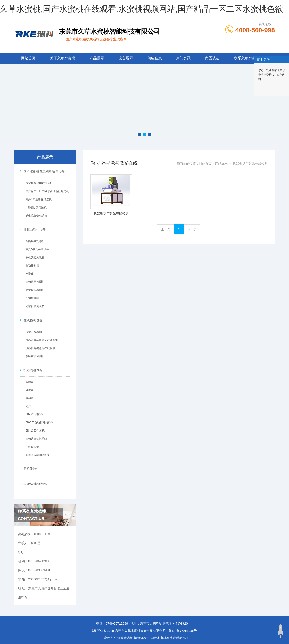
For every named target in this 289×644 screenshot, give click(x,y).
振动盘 (28, 390)
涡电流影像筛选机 (35, 215)
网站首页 (28, 58)
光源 (27, 398)
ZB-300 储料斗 (33, 406)
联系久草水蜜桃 (247, 58)
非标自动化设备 (33, 226)
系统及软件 (30, 458)
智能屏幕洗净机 (34, 238)
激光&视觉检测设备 (36, 246)
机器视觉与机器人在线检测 (41, 334)
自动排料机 (31, 262)
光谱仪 (28, 270)
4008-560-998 (255, 30)
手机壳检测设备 (34, 254)
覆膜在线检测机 (34, 350)
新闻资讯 (183, 58)
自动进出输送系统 (35, 431)
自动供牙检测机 (34, 278)
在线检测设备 (32, 314)
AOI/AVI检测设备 (34, 471)
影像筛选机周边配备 (37, 447)
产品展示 (97, 58)
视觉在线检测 (33, 326)
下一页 (192, 229)
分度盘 (28, 382)
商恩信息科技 (152, 631)
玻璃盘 (28, 374)
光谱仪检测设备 (34, 303)
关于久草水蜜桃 (63, 58)
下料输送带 (31, 439)
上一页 (166, 229)
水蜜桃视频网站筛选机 (38, 182)
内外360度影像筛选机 (37, 198)
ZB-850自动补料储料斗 (38, 414)
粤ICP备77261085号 (183, 617)
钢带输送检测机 (34, 287)
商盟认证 (212, 58)
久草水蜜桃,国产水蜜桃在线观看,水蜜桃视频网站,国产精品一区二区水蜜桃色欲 (142, 9)
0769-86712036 (117, 610)
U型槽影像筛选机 (35, 206)
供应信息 (155, 58)
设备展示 (126, 58)
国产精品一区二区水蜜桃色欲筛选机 (46, 190)
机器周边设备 (32, 362)
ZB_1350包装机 (34, 422)
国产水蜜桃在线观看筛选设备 (43, 170)
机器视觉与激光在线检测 (39, 342)
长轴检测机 (31, 295)
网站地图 (6, 641)
